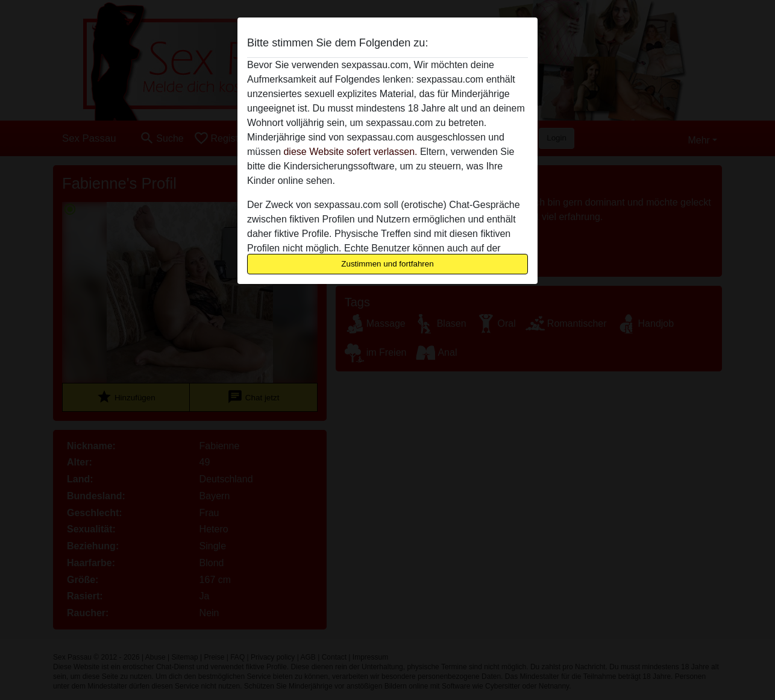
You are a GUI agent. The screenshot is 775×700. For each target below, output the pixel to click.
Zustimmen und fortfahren (388, 264)
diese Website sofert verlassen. (350, 152)
